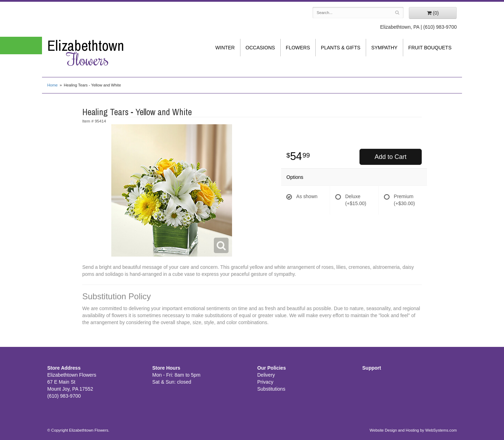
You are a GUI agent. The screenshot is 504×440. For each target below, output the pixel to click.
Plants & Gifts (341, 48)
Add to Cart (390, 157)
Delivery (266, 375)
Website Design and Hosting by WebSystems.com (413, 430)
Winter (225, 48)
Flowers (298, 48)
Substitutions (271, 389)
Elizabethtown (94, 53)
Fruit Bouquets (430, 48)
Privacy (265, 382)
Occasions (260, 48)
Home (52, 85)
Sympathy (384, 48)
